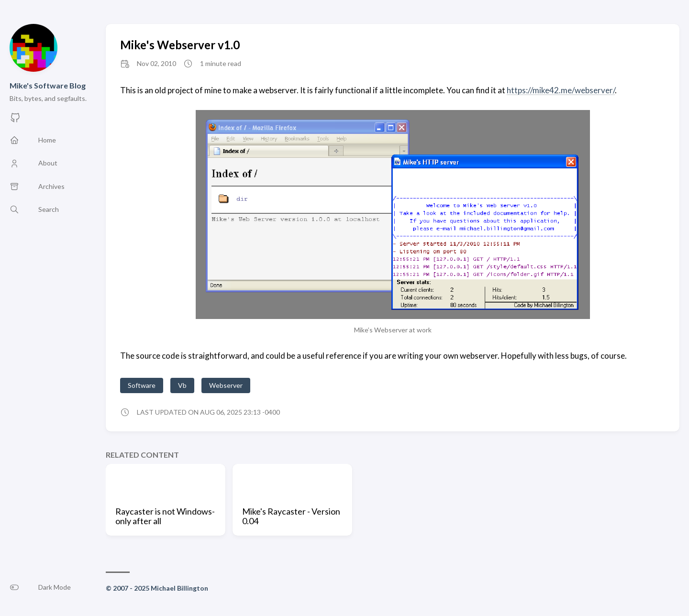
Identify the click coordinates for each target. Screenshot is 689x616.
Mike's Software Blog (48, 85)
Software (142, 385)
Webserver (226, 385)
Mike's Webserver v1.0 (180, 45)
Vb (182, 385)
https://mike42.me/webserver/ (561, 90)
